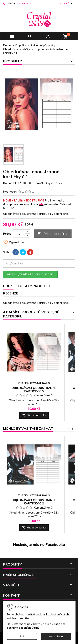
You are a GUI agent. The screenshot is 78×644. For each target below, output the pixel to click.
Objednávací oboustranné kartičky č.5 (34, 390)
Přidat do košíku (52, 234)
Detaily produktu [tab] (35, 286)
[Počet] (19, 234)
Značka (41, 183)
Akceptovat (56, 636)
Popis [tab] (8, 286)
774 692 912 (24, 3)
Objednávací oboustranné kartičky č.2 (34, 502)
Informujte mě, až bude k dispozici (30, 274)
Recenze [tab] (11, 293)
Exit (22, 636)
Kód (6, 183)
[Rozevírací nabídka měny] (67, 4)
